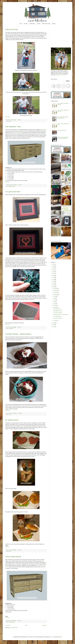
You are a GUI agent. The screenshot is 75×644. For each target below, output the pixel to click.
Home (21, 24)
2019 (53, 276)
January (55, 321)
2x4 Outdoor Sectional (62, 130)
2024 (53, 266)
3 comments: (20, 185)
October (55, 292)
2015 (53, 283)
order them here (38, 262)
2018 (53, 277)
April (55, 304)
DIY (12, 328)
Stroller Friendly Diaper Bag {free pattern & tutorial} (63, 138)
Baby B (10, 121)
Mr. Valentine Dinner (12, 420)
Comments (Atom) (14, 628)
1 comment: (19, 120)
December (55, 289)
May (54, 302)
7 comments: (20, 413)
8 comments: (19, 621)
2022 (53, 270)
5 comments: (19, 550)
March (55, 306)
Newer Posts (8, 625)
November (56, 290)
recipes (10, 415)
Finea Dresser (43, 130)
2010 (53, 327)
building (10, 186)
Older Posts (44, 625)
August (55, 296)
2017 (53, 279)
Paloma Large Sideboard (18, 132)
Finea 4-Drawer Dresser (13, 557)
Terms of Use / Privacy (46, 24)
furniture (13, 186)
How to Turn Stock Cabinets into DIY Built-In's (63, 118)
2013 (53, 287)
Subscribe (5, 641)
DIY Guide (26, 24)
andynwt (52, 637)
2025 (53, 264)
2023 (53, 268)
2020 (53, 274)
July (54, 298)
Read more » (8, 117)
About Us (38, 24)
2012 (53, 323)
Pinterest (54, 24)
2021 (53, 272)
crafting (10, 328)
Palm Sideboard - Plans (13, 127)
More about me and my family (61, 75)
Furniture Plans (32, 24)
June (54, 300)
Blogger (60, 637)
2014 (53, 285)
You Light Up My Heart (13, 192)
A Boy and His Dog (12, 29)
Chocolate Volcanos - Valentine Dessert (18, 334)
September (56, 294)
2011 (53, 325)
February (55, 307)
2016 (53, 281)
